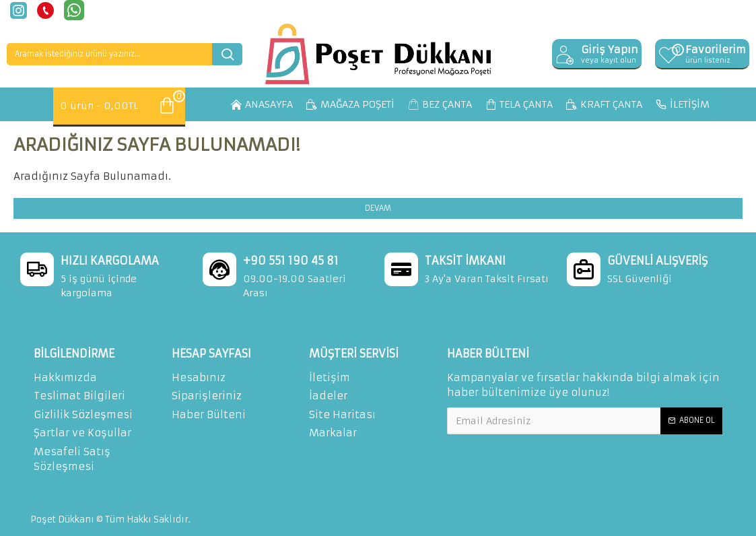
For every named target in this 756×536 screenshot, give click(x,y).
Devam (378, 208)
